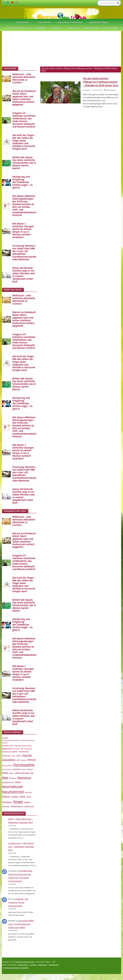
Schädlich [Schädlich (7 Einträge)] (15, 797)
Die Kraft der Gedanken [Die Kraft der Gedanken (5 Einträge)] (10, 752)
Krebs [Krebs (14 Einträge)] (5, 773)
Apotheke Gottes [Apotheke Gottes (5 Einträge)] (8, 745)
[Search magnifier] (118, 3)
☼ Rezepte (40, 28)
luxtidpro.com (14, 843)
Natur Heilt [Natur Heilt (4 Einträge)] (28, 792)
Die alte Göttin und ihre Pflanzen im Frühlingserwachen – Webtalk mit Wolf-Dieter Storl (101, 82)
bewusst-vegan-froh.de (25, 962)
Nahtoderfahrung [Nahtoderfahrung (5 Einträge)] (8, 782)
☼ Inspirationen (43, 22)
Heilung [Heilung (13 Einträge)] (32, 760)
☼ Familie (55, 28)
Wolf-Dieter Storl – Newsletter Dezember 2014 (21, 847)
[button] (30, 22)
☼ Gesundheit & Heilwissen (69, 22)
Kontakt (33, 965)
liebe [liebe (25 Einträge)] (5, 777)
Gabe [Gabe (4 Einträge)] (14, 756)
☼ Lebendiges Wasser (98, 22)
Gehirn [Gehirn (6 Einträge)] (19, 755)
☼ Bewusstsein (22, 22)
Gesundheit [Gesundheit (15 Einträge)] (9, 760)
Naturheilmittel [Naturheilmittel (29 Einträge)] (13, 792)
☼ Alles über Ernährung (17, 28)
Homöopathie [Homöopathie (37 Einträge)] (24, 765)
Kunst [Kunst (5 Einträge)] (11, 773)
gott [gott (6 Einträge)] (18, 760)
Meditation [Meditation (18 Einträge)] (24, 778)
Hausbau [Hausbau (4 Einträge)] (23, 760)
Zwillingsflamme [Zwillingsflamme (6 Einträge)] (17, 806)
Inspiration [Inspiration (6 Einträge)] (17, 769)
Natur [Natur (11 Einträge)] (18, 782)
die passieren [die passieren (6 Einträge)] (24, 751)
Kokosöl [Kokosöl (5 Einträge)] (30, 769)
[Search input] (108, 3)
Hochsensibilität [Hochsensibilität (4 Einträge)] (7, 765)
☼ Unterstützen (110, 28)
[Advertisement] (62, 49)
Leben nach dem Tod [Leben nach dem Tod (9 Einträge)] (24, 773)
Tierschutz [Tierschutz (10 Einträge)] (7, 802)
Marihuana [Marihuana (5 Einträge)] (13, 778)
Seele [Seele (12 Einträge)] (22, 796)
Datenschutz (54, 965)
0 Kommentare (110, 90)
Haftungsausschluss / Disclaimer (16, 968)
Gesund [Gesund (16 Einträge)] (27, 755)
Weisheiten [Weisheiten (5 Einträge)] (6, 806)
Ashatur (88, 90)
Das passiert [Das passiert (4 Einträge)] (28, 749)
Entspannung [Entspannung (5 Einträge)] (6, 756)
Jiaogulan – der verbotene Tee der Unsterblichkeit (18, 902)
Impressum (43, 965)
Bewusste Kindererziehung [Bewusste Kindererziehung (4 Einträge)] (23, 746)
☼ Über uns (72, 28)
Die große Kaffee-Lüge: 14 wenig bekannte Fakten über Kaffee (21, 924)
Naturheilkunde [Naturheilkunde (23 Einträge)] (12, 786)
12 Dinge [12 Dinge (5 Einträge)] (5, 738)
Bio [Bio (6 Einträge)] (22, 748)
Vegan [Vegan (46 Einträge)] (18, 802)
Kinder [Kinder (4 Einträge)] (24, 769)
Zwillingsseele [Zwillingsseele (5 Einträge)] (29, 806)
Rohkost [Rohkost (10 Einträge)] (6, 797)
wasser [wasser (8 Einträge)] (27, 802)
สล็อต (11, 819)
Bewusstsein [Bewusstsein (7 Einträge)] (7, 748)
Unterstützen (23, 965)
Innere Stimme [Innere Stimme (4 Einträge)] (7, 769)
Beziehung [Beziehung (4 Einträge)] (16, 749)
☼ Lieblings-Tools (90, 28)
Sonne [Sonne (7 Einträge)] (29, 797)
